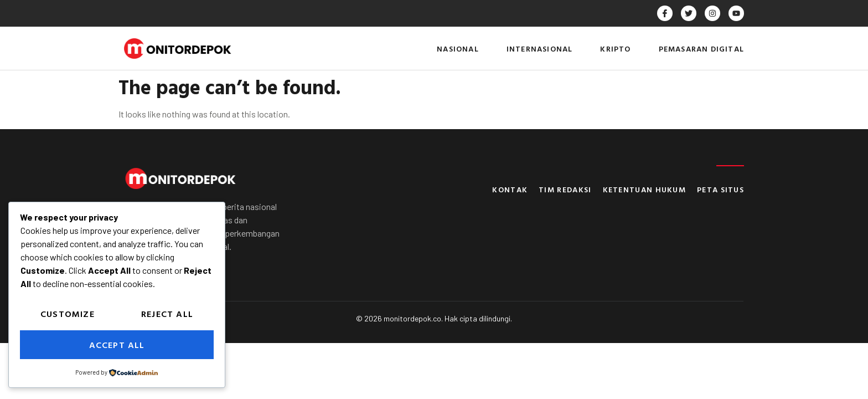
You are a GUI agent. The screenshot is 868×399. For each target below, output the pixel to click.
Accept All (117, 345)
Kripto (615, 48)
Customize (68, 314)
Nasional (458, 48)
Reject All (167, 314)
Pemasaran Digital (701, 48)
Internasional (540, 48)
